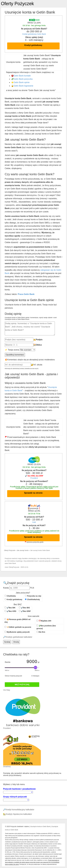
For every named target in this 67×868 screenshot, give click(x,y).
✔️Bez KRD (10, 611)
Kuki (34, 522)
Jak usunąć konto (23, 550)
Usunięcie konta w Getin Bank (40, 827)
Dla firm (41, 632)
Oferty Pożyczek (17, 4)
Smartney (7, 767)
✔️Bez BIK (10, 608)
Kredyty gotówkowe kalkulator (19, 637)
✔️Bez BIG (24, 608)
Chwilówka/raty (32, 599)
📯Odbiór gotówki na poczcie (18, 627)
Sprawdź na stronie (33, 493)
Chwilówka (10, 596)
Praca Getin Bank (26, 294)
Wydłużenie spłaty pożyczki (17, 632)
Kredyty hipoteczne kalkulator (19, 814)
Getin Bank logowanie (24, 86)
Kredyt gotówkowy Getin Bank (34, 34)
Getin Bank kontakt (22, 76)
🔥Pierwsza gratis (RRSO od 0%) (17, 621)
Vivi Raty (7, 690)
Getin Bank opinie (22, 82)
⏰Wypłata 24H (44, 621)
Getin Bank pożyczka (23, 79)
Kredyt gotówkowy (33, 45)
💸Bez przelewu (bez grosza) (46, 627)
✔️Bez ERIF (25, 611)
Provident (34, 478)
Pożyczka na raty (33, 596)
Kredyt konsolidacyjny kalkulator (20, 810)
